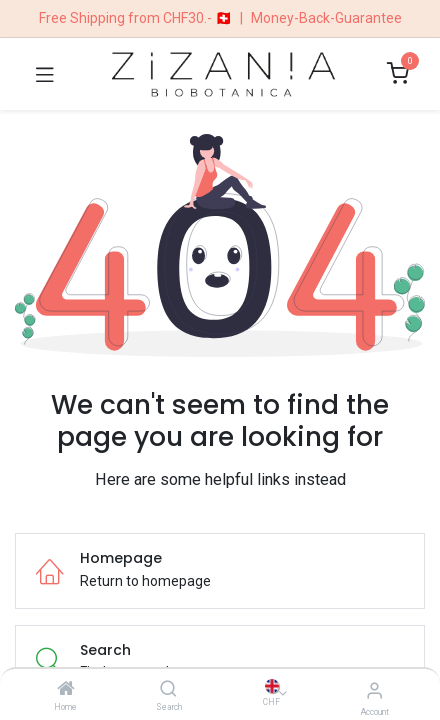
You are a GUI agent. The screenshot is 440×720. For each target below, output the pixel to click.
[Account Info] (374, 690)
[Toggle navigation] (45, 74)
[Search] (168, 690)
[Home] (66, 690)
